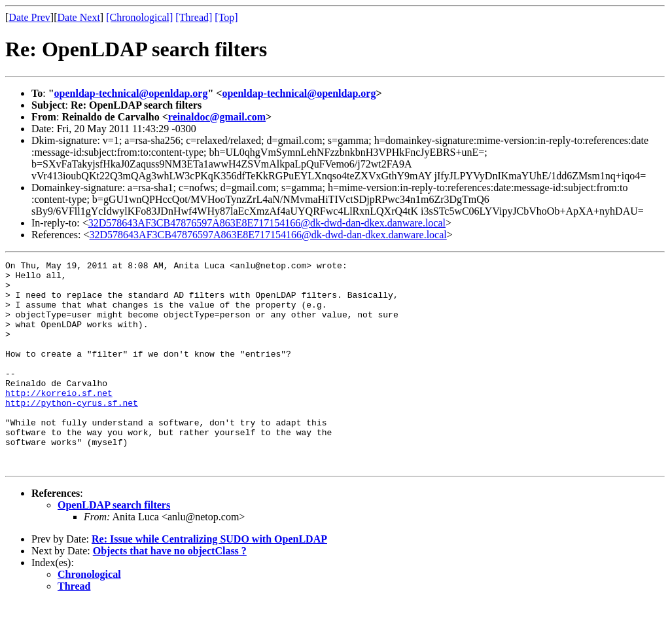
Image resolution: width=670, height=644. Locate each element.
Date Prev (29, 17)
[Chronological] (139, 17)
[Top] (226, 17)
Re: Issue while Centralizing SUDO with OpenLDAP (209, 580)
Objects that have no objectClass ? (170, 592)
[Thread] (194, 17)
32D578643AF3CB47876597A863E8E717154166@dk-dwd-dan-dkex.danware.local (267, 223)
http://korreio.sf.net (59, 420)
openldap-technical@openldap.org (131, 93)
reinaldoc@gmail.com (217, 117)
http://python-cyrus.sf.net (72, 432)
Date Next (79, 17)
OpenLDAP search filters (114, 546)
